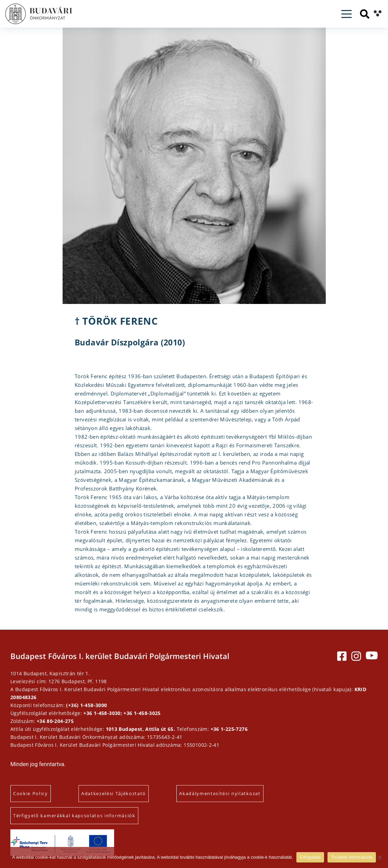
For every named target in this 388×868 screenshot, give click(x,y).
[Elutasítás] (379, 857)
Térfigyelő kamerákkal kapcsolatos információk (74, 815)
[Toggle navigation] (347, 14)
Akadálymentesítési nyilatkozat (220, 793)
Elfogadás (310, 857)
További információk (352, 857)
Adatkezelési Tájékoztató (114, 793)
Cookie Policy (31, 793)
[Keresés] (365, 14)
